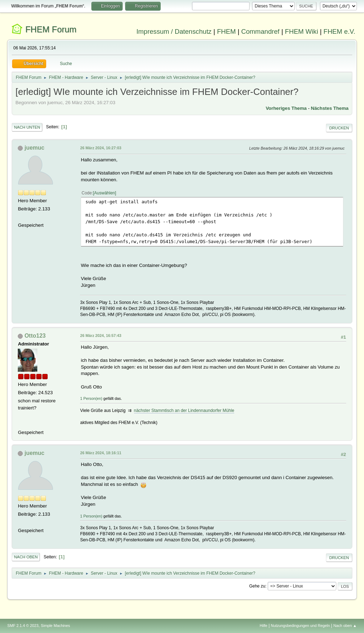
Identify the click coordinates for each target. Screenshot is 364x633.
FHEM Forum (51, 29)
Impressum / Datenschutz (174, 31)
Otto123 (35, 336)
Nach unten (27, 127)
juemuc (34, 148)
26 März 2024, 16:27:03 (101, 148)
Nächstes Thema (330, 108)
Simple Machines (55, 626)
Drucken (339, 128)
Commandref (260, 31)
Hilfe (264, 626)
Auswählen (105, 193)
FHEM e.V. (339, 31)
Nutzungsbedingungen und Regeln (300, 626)
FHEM (226, 31)
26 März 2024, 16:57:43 (101, 336)
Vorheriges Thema (286, 108)
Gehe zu (257, 586)
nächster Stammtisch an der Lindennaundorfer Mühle (184, 411)
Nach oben (26, 557)
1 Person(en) (91, 398)
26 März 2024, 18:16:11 (101, 453)
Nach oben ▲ (345, 626)
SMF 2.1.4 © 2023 (23, 626)
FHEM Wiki (302, 31)
